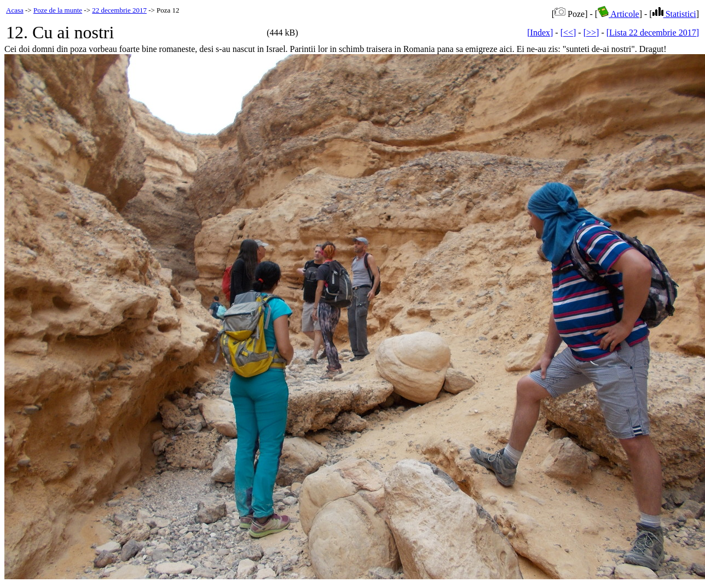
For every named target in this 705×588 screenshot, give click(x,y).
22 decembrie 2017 (119, 10)
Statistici (674, 14)
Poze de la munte (58, 10)
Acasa (15, 10)
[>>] (591, 33)
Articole (619, 14)
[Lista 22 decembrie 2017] (653, 33)
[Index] (540, 33)
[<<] (568, 33)
